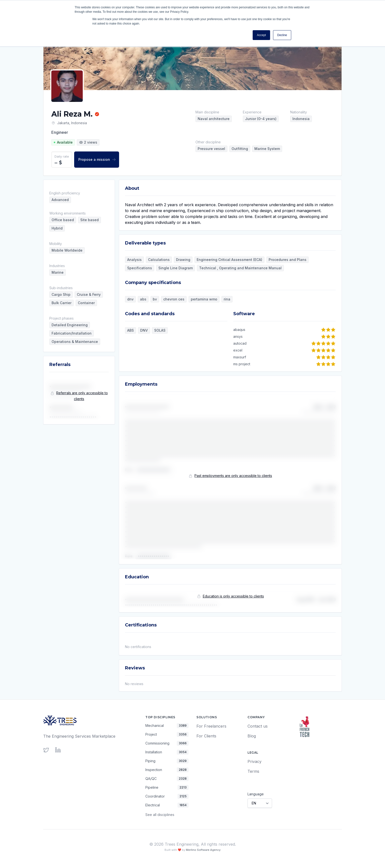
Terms (253, 771)
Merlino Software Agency (203, 850)
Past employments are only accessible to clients (233, 476)
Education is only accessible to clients (233, 596)
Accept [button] (261, 35)
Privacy (254, 761)
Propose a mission (97, 159)
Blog (252, 736)
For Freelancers (211, 726)
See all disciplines (160, 815)
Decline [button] (282, 35)
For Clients (206, 736)
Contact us (258, 726)
